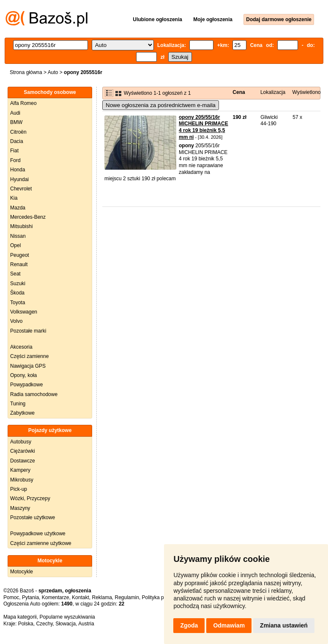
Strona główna (26, 72)
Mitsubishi (21, 226)
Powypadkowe (26, 385)
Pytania (30, 597)
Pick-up (19, 489)
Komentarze (56, 597)
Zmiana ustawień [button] (284, 625)
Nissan (18, 236)
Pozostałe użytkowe (33, 517)
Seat (15, 274)
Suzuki (18, 283)
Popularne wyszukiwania (67, 617)
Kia (14, 198)
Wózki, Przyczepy (30, 498)
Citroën (18, 132)
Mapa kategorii (20, 617)
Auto (53, 72)
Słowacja (66, 624)
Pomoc (11, 597)
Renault (19, 264)
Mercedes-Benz (28, 217)
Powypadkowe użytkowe (38, 534)
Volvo (16, 321)
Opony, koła (23, 375)
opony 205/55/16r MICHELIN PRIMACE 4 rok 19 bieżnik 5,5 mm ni (204, 127)
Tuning (18, 404)
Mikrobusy (22, 480)
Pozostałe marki (28, 331)
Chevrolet (21, 189)
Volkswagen (24, 312)
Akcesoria (21, 347)
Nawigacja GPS (28, 366)
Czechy (44, 624)
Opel (15, 245)
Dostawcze (23, 461)
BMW (16, 122)
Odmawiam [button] (229, 625)
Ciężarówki (23, 451)
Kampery (20, 470)
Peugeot (20, 255)
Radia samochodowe (34, 394)
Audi (15, 113)
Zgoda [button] (189, 625)
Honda (18, 170)
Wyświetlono (307, 92)
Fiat (14, 151)
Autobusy (21, 442)
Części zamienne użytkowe (41, 543)
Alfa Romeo (23, 103)
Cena (239, 92)
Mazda (18, 208)
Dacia (17, 141)
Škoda (17, 293)
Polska (26, 624)
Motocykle (22, 572)
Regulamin (127, 597)
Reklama (102, 597)
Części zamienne (29, 356)
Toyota (18, 303)
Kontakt (81, 597)
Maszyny (20, 508)
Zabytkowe (22, 413)
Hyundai (19, 179)
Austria (86, 624)
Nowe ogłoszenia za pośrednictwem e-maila (161, 105)
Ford (15, 160)
